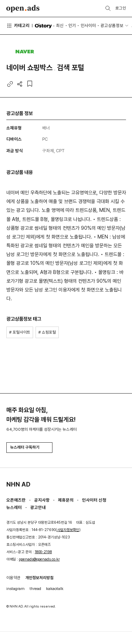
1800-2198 (43, 552)
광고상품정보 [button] (112, 25)
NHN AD (18, 484)
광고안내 (38, 507)
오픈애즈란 (16, 500)
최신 (60, 25)
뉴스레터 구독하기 (29, 447)
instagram (15, 589)
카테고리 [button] (18, 26)
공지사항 (42, 500)
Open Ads (23, 9)
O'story (43, 26)
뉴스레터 (14, 507)
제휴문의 (66, 500)
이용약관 (13, 578)
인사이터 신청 (94, 500)
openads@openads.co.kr (39, 559)
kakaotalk (55, 589)
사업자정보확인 (68, 530)
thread (35, 589)
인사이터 (88, 25)
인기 (72, 25)
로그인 (121, 8)
